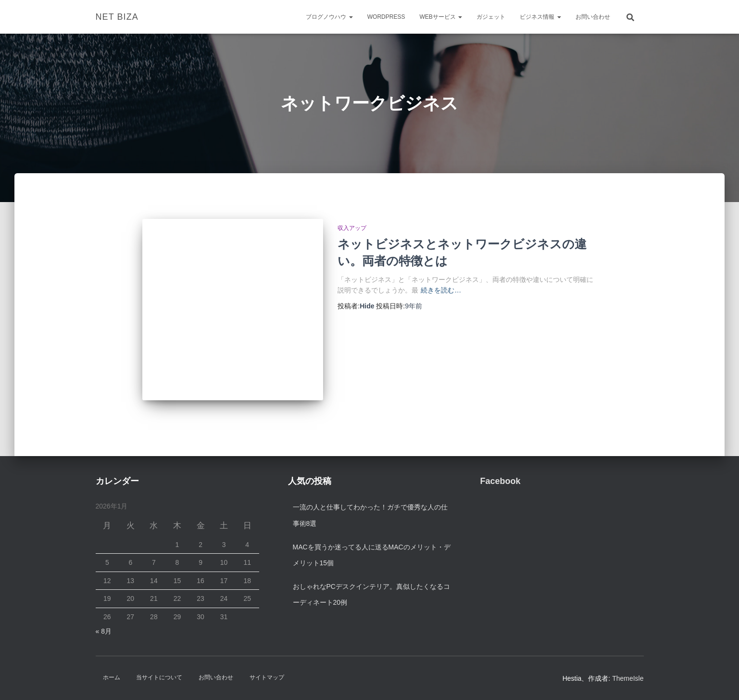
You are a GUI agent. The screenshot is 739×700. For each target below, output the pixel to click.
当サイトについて (159, 677)
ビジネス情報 (540, 17)
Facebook (501, 481)
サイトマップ (267, 677)
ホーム (112, 677)
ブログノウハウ (329, 17)
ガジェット (491, 17)
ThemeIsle (628, 678)
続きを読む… (441, 290)
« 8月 (104, 631)
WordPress (386, 17)
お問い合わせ (593, 17)
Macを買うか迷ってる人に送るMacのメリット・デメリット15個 (372, 555)
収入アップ (352, 228)
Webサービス (441, 17)
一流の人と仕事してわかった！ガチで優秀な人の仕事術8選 (370, 515)
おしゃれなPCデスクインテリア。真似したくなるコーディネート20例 (371, 595)
